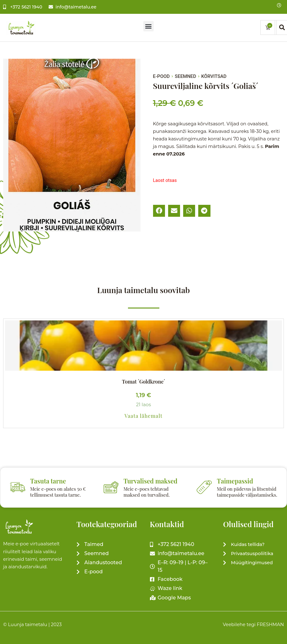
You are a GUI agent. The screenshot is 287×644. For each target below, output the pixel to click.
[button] (149, 26)
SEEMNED (185, 76)
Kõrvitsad (214, 76)
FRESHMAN (270, 625)
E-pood (162, 76)
